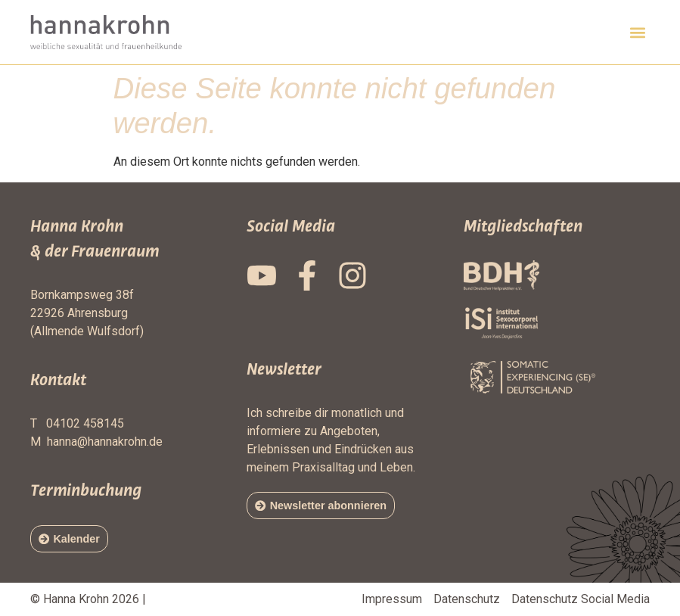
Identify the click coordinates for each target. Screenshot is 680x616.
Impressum (392, 599)
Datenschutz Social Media (581, 599)
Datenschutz (467, 599)
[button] (637, 32)
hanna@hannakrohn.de (105, 442)
